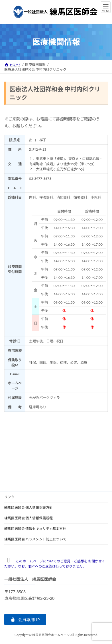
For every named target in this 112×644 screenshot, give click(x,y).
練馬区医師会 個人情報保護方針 (28, 507)
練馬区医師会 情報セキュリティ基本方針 (35, 529)
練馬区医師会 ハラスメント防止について (35, 539)
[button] (25, 620)
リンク (9, 497)
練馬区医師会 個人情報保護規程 (28, 518)
